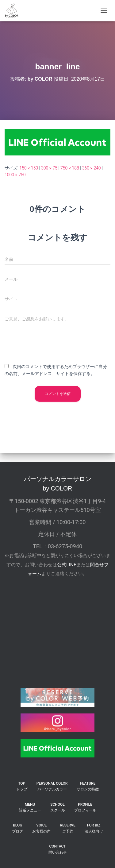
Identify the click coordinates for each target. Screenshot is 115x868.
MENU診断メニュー (30, 807)
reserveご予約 (67, 828)
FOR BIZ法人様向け (94, 828)
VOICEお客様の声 (41, 828)
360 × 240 (92, 168)
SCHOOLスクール (58, 807)
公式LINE (67, 565)
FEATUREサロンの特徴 (88, 786)
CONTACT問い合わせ (58, 849)
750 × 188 (70, 168)
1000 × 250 (15, 175)
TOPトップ (22, 786)
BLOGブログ (17, 828)
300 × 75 (49, 168)
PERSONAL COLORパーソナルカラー (52, 786)
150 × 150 (29, 168)
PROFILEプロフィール (85, 807)
